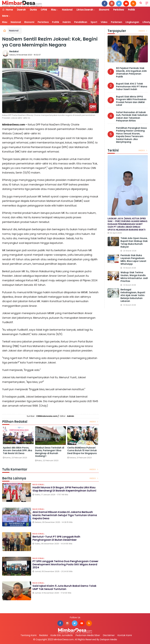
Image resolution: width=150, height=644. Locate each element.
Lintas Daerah (85, 10)
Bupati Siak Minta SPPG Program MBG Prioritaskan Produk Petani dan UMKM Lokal (131, 101)
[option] (18, 442)
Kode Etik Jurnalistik (62, 635)
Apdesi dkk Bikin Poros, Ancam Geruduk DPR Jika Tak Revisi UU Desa (50, 451)
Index (94, 422)
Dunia (33, 10)
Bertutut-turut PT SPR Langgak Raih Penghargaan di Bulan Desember (56, 538)
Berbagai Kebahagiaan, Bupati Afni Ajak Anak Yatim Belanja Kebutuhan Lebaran (133, 295)
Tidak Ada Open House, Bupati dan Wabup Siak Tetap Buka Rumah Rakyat (134, 243)
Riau (54, 10)
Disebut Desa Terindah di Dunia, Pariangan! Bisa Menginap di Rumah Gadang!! (82, 452)
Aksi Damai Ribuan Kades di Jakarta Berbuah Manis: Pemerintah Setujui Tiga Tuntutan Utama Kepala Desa (65, 515)
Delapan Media (108, 639)
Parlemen (116, 22)
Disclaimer (109, 635)
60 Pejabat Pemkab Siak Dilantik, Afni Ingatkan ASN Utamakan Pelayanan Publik (131, 72)
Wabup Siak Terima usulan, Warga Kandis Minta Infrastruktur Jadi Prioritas (134, 277)
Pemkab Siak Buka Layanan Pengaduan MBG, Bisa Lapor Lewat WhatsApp (133, 260)
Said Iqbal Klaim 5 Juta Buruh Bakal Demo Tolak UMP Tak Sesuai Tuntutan (64, 587)
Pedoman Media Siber (88, 635)
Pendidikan (81, 22)
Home (8, 10)
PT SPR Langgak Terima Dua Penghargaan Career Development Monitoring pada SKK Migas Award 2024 (65, 564)
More (5, 16)
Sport (94, 22)
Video (104, 22)
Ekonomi (104, 10)
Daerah (21, 10)
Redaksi (14, 51)
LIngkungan (132, 22)
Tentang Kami (28, 635)
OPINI (44, 10)
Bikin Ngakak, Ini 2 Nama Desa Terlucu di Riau (17, 449)
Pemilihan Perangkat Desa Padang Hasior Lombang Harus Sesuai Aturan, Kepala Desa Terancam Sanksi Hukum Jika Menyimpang (131, 135)
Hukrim (67, 22)
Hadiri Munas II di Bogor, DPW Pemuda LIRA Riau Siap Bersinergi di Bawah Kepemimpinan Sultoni (64, 489)
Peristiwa (119, 10)
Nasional (67, 10)
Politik (131, 10)
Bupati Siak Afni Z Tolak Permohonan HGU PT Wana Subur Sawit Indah (132, 86)
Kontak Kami (125, 635)
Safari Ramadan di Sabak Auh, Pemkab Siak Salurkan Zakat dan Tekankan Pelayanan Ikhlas (132, 117)
